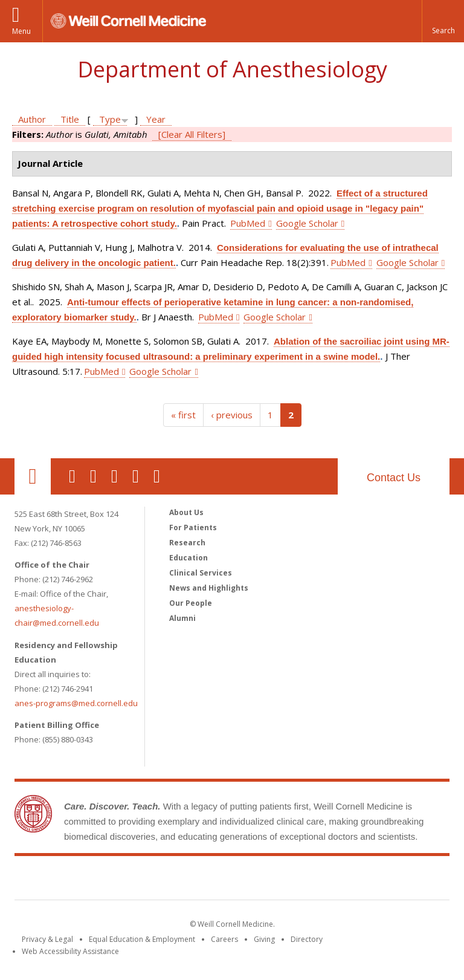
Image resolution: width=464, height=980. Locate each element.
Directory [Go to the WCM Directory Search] (307, 939)
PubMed (248, 223)
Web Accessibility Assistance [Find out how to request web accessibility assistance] (70, 951)
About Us (186, 512)
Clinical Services (201, 573)
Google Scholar (307, 223)
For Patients (193, 527)
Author (32, 119)
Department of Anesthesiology (232, 69)
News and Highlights (209, 588)
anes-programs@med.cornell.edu (76, 703)
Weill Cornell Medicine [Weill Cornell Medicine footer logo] (232, 880)
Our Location (33, 476)
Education (188, 558)
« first (183, 415)
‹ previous (232, 415)
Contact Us (394, 478)
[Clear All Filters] (192, 134)
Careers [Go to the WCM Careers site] (224, 939)
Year (156, 119)
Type (110, 119)
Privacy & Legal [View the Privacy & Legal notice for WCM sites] (47, 939)
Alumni (182, 618)
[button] (443, 21)
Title (70, 119)
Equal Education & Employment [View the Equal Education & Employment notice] (142, 939)
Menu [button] (21, 31)
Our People (191, 603)
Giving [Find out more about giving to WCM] (264, 939)
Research (187, 543)
